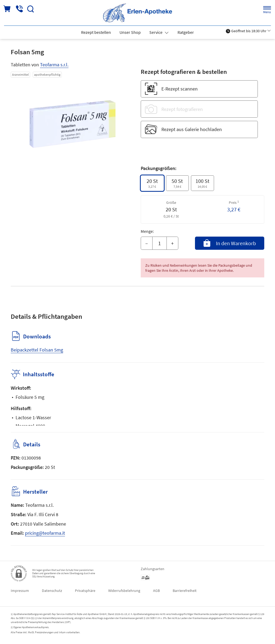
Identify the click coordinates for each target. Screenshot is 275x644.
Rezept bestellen (96, 32)
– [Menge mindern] (147, 243)
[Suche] (31, 9)
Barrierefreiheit (185, 591)
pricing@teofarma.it (45, 533)
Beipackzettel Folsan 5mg (37, 350)
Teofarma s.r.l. (54, 65)
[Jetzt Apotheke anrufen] (19, 9)
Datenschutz (52, 591)
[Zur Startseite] (137, 13)
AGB (156, 591)
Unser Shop (130, 32)
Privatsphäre (85, 591)
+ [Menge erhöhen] (172, 243)
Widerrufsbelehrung (124, 591)
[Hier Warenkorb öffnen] (7, 9)
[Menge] (160, 243)
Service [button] (156, 32)
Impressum (20, 591)
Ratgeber (186, 32)
